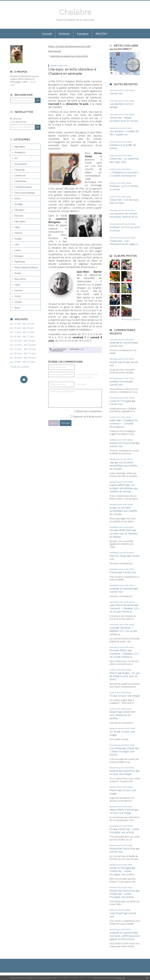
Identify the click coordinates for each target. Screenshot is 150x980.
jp (111, 508)
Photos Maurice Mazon (26, 267)
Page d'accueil (54, 51)
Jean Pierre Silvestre (122, 605)
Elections (19, 216)
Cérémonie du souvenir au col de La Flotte (69, 56)
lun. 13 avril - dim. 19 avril (22, 332)
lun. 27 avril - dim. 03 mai (22, 324)
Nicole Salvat (117, 362)
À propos (83, 34)
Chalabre (75, 12)
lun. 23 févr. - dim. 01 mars (23, 362)
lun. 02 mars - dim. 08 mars (23, 358)
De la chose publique (25, 193)
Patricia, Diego (118, 556)
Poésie (18, 273)
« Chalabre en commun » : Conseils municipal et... (124, 424)
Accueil (47, 34)
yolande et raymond (122, 343)
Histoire (18, 233)
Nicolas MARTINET (121, 530)
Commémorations (23, 187)
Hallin (113, 420)
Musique (19, 256)
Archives (64, 34)
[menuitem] (47, 34)
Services (19, 290)
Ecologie (19, 204)
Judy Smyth (116, 913)
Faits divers (20, 221)
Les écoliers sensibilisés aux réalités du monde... (123, 466)
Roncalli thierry (119, 650)
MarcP (113, 673)
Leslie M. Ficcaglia (120, 401)
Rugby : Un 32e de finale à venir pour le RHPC (125, 676)
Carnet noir (20, 175)
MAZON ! (102, 34)
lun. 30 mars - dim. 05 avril (23, 341)
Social (17, 296)
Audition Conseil (119, 382)
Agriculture (20, 147)
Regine (114, 712)
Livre (17, 244)
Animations (20, 152)
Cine (112, 628)
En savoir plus (120, 978)
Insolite (18, 239)
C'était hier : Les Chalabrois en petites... (123, 715)
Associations (21, 164)
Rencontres (20, 279)
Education (19, 210)
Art (16, 158)
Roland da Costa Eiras (122, 443)
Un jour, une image (129, 696)
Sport (17, 308)
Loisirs (18, 250)
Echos (18, 199)
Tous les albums (132, 319)
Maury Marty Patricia (122, 810)
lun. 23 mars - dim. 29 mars (23, 345)
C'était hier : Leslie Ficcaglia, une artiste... (124, 752)
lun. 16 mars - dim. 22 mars (23, 349)
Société (18, 302)
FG (111, 696)
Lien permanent (58, 349)
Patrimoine (20, 262)
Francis (114, 572)
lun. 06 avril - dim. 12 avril (22, 337)
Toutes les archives (20, 367)
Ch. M (113, 732)
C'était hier (20, 170)
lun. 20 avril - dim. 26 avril (22, 328)
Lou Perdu (116, 748)
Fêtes (17, 227)
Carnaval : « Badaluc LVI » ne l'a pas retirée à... (123, 631)
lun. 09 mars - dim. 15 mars (23, 353)
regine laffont (117, 485)
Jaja (112, 462)
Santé (17, 285)
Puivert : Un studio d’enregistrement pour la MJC (69, 46)
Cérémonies (20, 181)
